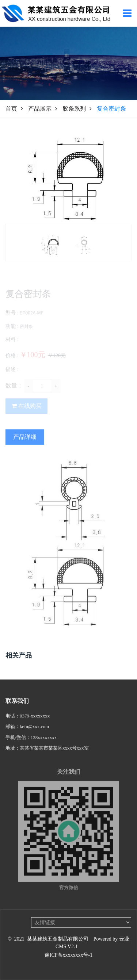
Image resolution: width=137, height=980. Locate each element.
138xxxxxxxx (44, 742)
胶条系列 (74, 109)
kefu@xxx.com (34, 732)
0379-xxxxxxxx (35, 721)
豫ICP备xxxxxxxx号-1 (68, 955)
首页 (11, 109)
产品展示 (40, 109)
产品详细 (25, 446)
